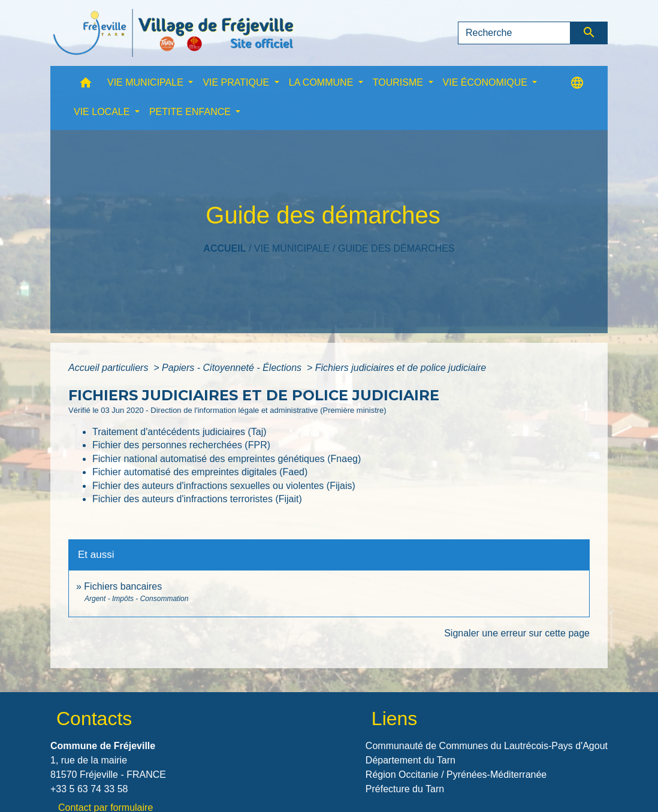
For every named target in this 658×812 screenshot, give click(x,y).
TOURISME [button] (399, 82)
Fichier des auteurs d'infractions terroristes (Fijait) (197, 499)
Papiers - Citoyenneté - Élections (233, 368)
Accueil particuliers (110, 368)
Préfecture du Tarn (405, 789)
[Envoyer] (589, 33)
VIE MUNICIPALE (292, 248)
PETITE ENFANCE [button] (191, 112)
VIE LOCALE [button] (103, 112)
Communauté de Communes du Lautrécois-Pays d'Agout (487, 746)
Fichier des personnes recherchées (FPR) (181, 445)
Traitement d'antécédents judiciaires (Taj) (179, 432)
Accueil (224, 248)
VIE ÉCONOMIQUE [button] (487, 82)
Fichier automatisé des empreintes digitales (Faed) (200, 472)
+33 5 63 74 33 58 (89, 789)
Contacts (94, 719)
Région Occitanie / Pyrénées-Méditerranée (456, 775)
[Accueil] (173, 33)
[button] (86, 85)
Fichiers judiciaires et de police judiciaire (401, 368)
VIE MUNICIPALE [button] (147, 82)
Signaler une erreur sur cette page (517, 633)
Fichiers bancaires (123, 586)
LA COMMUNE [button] (322, 82)
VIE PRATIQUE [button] (237, 82)
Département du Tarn (411, 760)
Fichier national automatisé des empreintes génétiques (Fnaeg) (227, 459)
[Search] (514, 33)
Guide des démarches (396, 248)
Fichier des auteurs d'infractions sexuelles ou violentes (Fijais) (224, 486)
